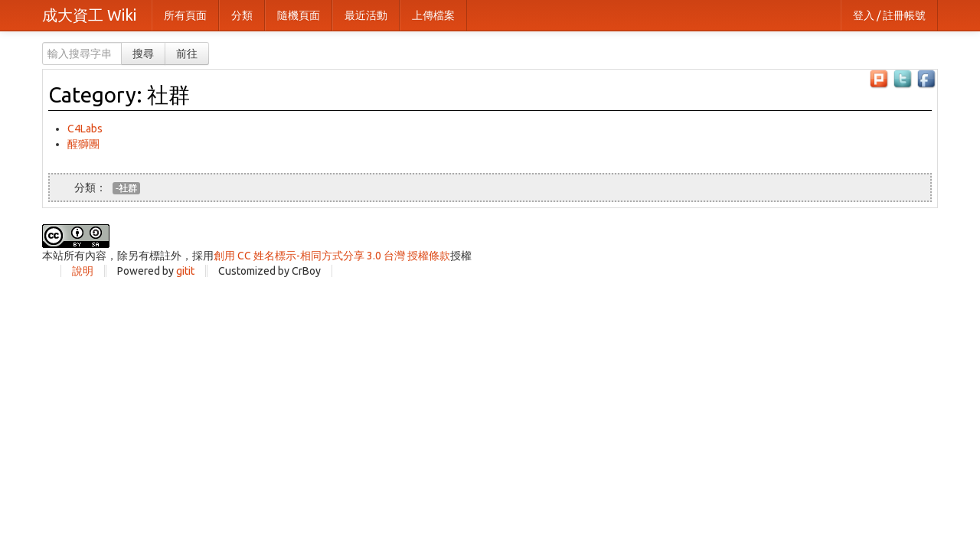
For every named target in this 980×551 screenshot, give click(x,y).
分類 (242, 15)
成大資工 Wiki (89, 15)
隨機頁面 (299, 15)
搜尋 (143, 54)
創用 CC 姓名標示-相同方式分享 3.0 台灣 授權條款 (332, 256)
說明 (83, 271)
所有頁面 (185, 15)
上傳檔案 (433, 15)
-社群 (126, 188)
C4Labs (85, 129)
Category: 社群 (119, 95)
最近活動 (366, 15)
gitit (185, 271)
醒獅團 (83, 144)
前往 (187, 54)
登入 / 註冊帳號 (889, 15)
